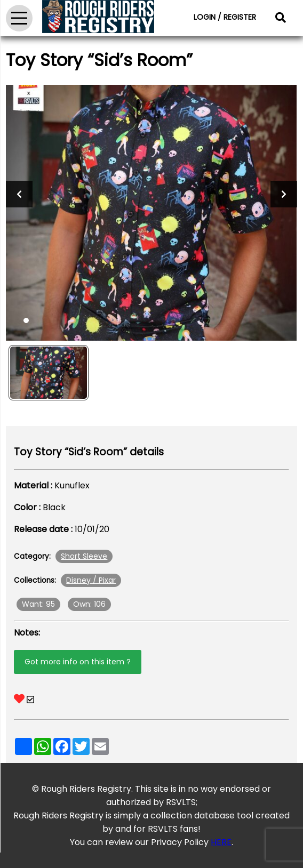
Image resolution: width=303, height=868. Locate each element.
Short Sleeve (84, 556)
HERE (221, 842)
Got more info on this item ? (78, 662)
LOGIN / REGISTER (225, 17)
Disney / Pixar (91, 580)
